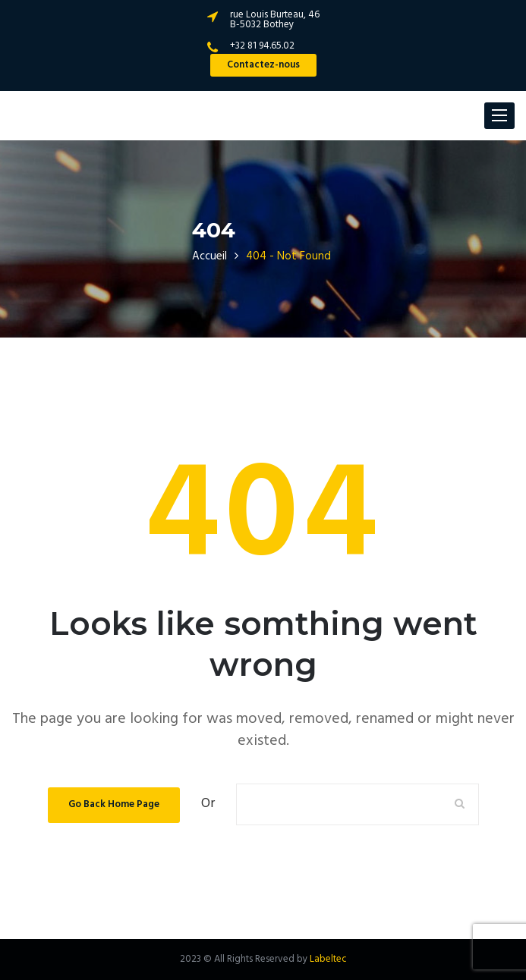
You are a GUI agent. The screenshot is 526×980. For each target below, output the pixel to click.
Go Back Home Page (114, 804)
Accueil (209, 256)
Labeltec (328, 959)
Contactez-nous (263, 65)
